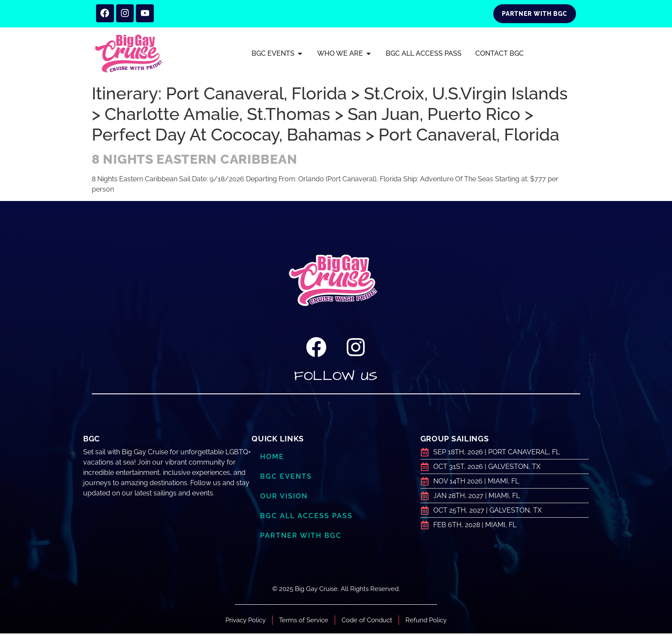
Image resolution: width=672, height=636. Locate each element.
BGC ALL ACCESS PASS (307, 519)
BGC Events (287, 479)
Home (273, 459)
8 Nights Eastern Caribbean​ (194, 162)
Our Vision (285, 499)
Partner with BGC (302, 538)
